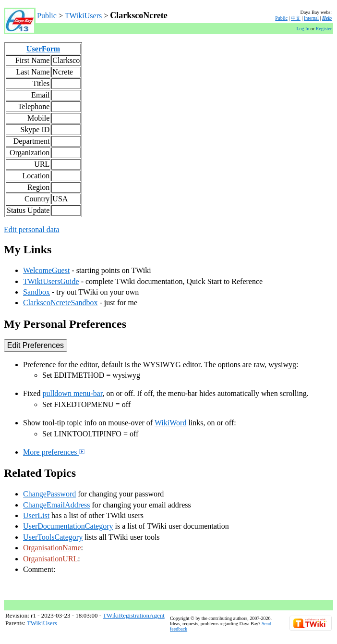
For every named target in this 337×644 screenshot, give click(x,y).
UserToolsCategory (53, 537)
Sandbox (36, 292)
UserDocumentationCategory (68, 526)
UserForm (43, 49)
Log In (303, 29)
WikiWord (171, 423)
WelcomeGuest (46, 270)
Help (327, 18)
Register (324, 29)
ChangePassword (49, 494)
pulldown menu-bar (72, 393)
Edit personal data (32, 229)
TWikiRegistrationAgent (134, 615)
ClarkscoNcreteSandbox (60, 303)
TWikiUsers (84, 16)
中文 (296, 18)
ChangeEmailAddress (57, 505)
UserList (36, 515)
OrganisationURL (50, 559)
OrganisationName (52, 548)
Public (47, 16)
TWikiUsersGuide (51, 281)
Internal (311, 18)
